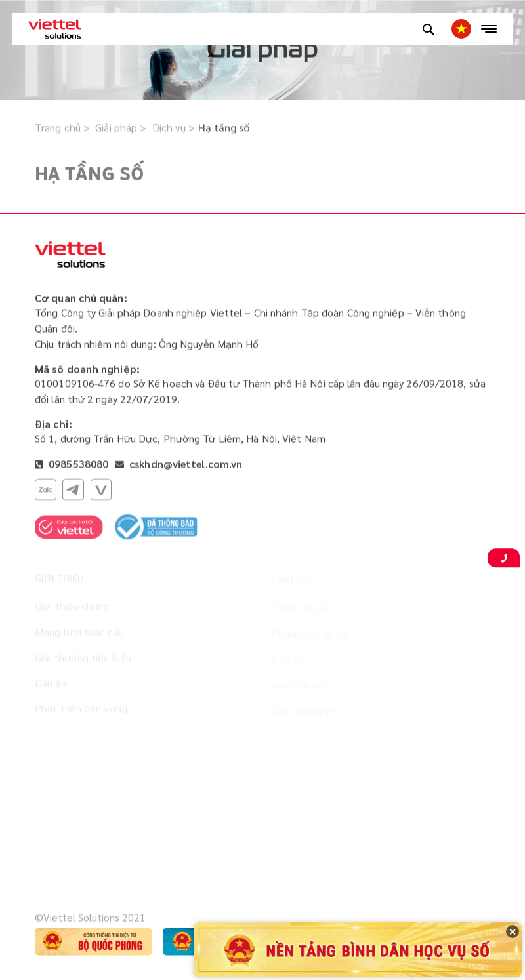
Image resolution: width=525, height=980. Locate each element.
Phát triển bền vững (81, 711)
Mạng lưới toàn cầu (79, 635)
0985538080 (77, 465)
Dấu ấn (51, 686)
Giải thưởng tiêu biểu (83, 660)
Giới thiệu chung (72, 609)
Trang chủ (58, 128)
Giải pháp (116, 128)
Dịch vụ (169, 128)
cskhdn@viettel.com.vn (186, 465)
